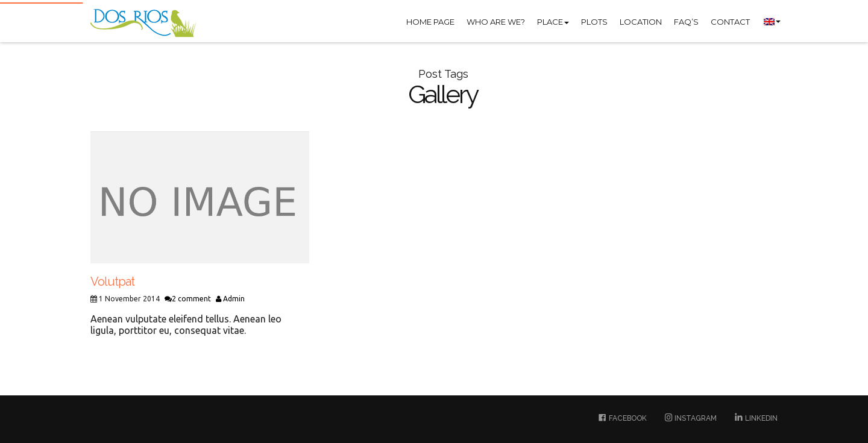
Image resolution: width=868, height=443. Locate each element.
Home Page (430, 22)
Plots (594, 22)
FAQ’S (686, 22)
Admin (230, 299)
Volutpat (112, 281)
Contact (730, 22)
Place (553, 22)
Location (641, 22)
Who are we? (496, 22)
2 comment (188, 299)
